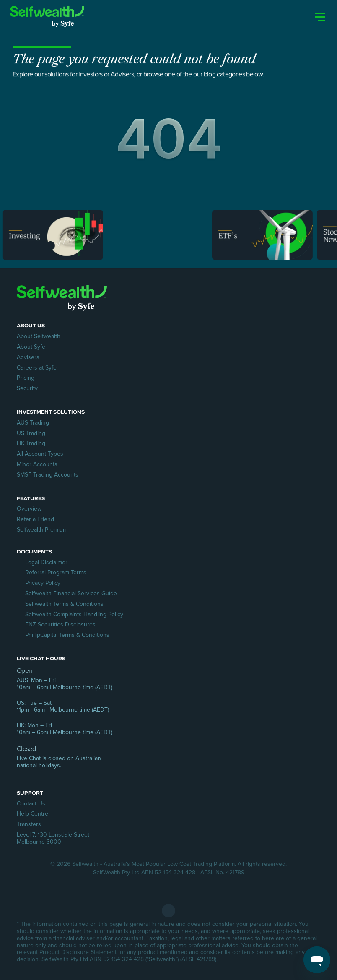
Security (27, 388)
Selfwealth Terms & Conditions (64, 604)
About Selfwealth (39, 336)
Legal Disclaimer (46, 562)
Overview (29, 509)
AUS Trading (33, 423)
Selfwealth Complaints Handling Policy (74, 614)
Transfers (29, 824)
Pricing (26, 378)
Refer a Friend (35, 519)
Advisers (28, 357)
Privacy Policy (43, 583)
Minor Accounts (37, 464)
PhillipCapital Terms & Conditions (67, 635)
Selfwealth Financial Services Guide (71, 593)
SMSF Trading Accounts (48, 475)
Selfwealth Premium (42, 530)
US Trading (31, 433)
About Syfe (31, 347)
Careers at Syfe (37, 368)
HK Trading (31, 443)
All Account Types (40, 454)
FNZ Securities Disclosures (60, 624)
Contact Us (31, 804)
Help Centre (32, 814)
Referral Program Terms (56, 572)
